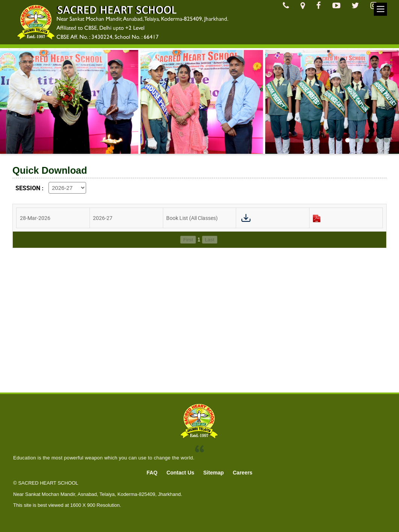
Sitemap (214, 473)
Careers (243, 473)
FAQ (152, 473)
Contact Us (181, 473)
